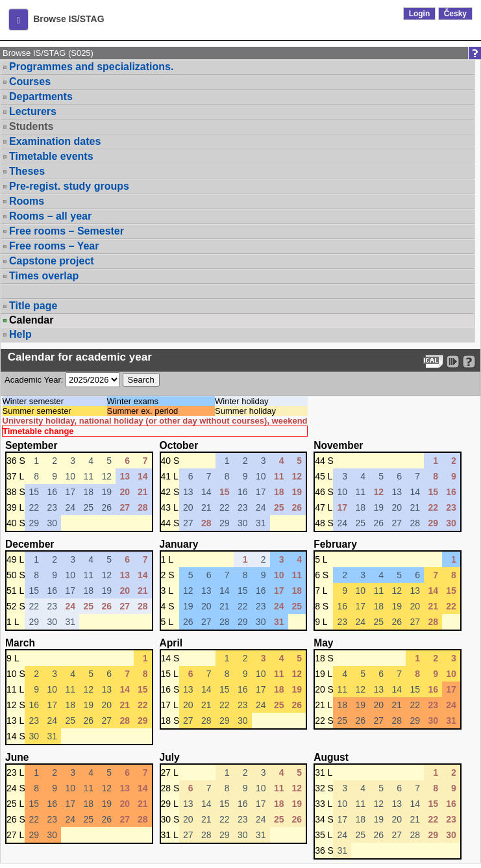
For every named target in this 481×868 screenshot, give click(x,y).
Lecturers (33, 111)
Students (31, 126)
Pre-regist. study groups (69, 186)
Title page (33, 306)
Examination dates (55, 141)
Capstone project (52, 261)
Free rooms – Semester (67, 231)
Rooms (27, 201)
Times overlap (44, 276)
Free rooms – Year (54, 246)
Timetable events (51, 156)
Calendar (31, 320)
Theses (27, 171)
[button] (18, 19)
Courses (30, 82)
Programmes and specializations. (91, 67)
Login (420, 14)
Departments (41, 96)
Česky (455, 14)
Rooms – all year (50, 216)
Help (20, 334)
